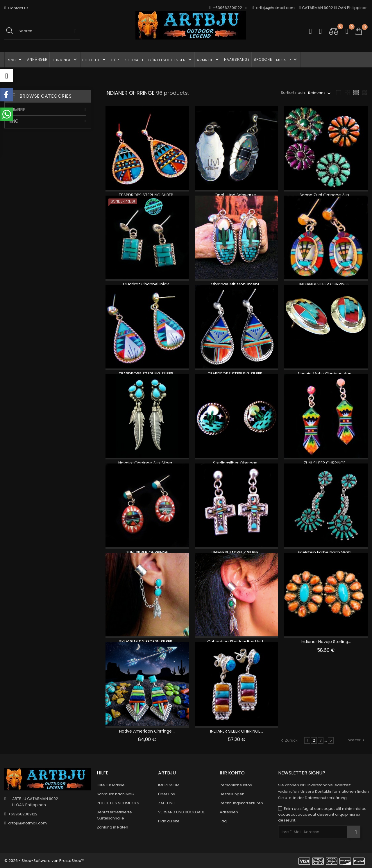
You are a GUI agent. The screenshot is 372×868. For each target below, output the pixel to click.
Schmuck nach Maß (115, 794)
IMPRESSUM (169, 785)
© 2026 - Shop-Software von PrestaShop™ (44, 861)
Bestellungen (232, 794)
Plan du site (169, 821)
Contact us (16, 8)
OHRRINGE (65, 60)
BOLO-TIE (95, 60)
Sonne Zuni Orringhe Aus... (326, 195)
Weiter (357, 740)
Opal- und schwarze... (237, 195)
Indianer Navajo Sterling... (326, 642)
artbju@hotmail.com (274, 8)
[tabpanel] (48, 214)
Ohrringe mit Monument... (236, 284)
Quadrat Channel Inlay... (147, 284)
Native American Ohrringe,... (147, 731)
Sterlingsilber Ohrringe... (237, 463)
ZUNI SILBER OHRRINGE (147, 552)
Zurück (289, 740)
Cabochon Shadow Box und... (236, 642)
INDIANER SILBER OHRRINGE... (326, 284)
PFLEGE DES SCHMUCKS (118, 803)
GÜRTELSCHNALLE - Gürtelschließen (152, 60)
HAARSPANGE (237, 59)
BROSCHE (263, 59)
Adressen (229, 812)
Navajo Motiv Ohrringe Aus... (326, 374)
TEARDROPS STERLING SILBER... (147, 195)
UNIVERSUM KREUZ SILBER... (236, 552)
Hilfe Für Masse (111, 785)
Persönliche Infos (236, 785)
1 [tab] (87, 207)
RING (15, 60)
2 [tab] (87, 218)
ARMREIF (208, 60)
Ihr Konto (232, 773)
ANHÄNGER (37, 59)
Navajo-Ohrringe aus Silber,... (147, 463)
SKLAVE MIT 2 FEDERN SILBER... (147, 642)
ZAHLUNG (167, 803)
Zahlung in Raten (112, 827)
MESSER (287, 60)
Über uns (167, 794)
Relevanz (317, 93)
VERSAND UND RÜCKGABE (181, 812)
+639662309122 (23, 814)
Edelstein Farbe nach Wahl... (326, 552)
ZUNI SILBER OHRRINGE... (326, 463)
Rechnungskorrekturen (241, 803)
